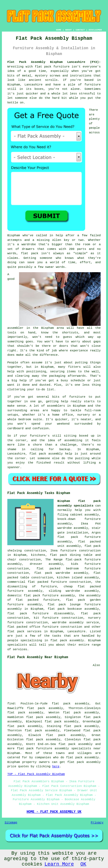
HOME (59, 30)
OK (84, 864)
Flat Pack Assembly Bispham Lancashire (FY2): (54, 62)
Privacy (97, 823)
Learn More (59, 864)
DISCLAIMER (95, 30)
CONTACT (80, 30)
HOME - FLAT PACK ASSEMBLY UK (54, 812)
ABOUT (69, 30)
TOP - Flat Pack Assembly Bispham (36, 774)
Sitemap (11, 823)
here (56, 766)
